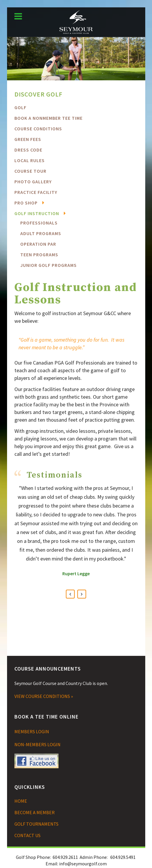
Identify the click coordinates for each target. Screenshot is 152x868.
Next (82, 594)
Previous (70, 594)
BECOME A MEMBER (35, 812)
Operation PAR (38, 244)
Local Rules (30, 160)
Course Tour (30, 171)
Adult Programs (41, 233)
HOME (21, 801)
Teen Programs (39, 255)
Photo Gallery (33, 182)
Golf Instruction (37, 213)
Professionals (39, 223)
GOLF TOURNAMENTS (36, 824)
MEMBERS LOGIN (32, 731)
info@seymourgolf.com (83, 864)
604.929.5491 (123, 857)
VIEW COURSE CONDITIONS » (44, 696)
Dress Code (28, 150)
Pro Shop (26, 203)
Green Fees (28, 139)
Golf (20, 107)
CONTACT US (27, 835)
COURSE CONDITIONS (38, 129)
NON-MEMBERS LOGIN (37, 744)
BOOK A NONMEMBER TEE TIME (49, 118)
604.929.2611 (65, 857)
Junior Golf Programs (49, 265)
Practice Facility (36, 192)
